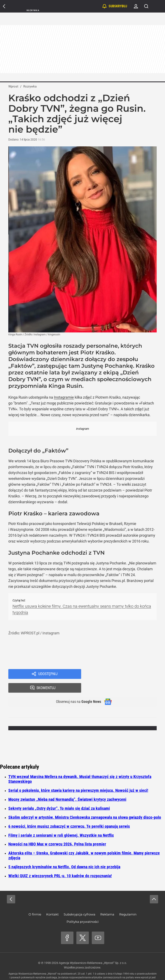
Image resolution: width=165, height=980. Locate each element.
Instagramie (64, 397)
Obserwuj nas (76, 689)
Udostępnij (48, 674)
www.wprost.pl (143, 965)
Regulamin (128, 902)
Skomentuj (124, 674)
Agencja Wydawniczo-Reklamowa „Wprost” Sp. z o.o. (93, 950)
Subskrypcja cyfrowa (79, 902)
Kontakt (52, 902)
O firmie (35, 902)
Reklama (107, 902)
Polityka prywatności (83, 909)
